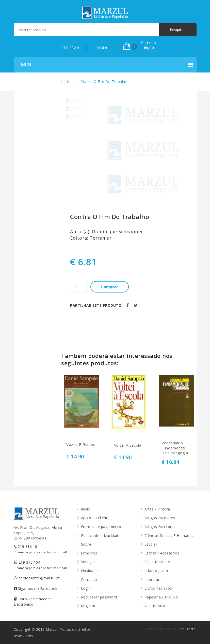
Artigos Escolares (160, 518)
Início (66, 82)
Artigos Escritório (160, 527)
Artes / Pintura (157, 509)
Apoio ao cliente (95, 518)
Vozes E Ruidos (81, 444)
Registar (88, 606)
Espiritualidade (157, 562)
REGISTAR (70, 48)
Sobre (86, 544)
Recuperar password (99, 597)
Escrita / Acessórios (162, 553)
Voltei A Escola (128, 445)
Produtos (89, 553)
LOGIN (101, 48)
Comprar (110, 287)
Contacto (89, 580)
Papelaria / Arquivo (161, 597)
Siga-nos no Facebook (36, 588)
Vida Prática (155, 606)
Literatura (153, 580)
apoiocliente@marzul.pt (37, 578)
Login (86, 588)
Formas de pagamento (101, 527)
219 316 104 (40, 549)
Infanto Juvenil (157, 571)
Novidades (90, 571)
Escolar (151, 544)
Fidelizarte (187, 629)
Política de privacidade (101, 536)
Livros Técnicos (158, 588)
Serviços (88, 562)
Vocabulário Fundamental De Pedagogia (175, 448)
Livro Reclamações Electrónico (33, 602)
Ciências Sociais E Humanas (169, 536)
